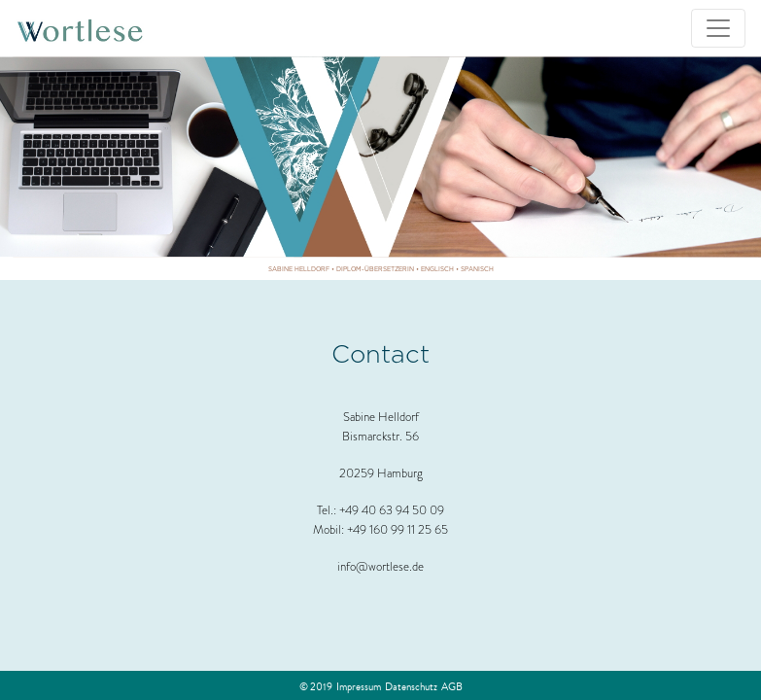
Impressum (359, 686)
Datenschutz (411, 686)
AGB (452, 686)
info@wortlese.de (380, 567)
